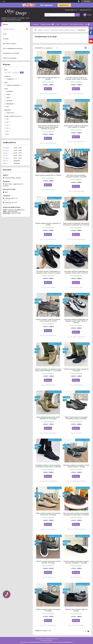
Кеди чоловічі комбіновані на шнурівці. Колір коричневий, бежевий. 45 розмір (48, 127)
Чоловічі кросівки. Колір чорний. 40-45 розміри (76, 370)
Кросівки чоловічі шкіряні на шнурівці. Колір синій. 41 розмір (76, 78)
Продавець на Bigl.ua (47, 640)
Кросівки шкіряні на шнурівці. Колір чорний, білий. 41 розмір (76, 466)
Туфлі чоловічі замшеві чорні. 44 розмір (48, 78)
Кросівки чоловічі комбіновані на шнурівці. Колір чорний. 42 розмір (48, 272)
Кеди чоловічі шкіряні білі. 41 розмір (48, 175)
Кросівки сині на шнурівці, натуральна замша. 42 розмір (76, 176)
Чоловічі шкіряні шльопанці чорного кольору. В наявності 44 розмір (76, 562)
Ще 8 (8, 107)
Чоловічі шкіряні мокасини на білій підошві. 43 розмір (48, 562)
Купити (49, 89)
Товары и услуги (46, 24)
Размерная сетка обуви (11, 53)
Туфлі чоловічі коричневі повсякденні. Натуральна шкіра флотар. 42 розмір (76, 224)
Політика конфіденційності (65, 642)
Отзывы (6, 39)
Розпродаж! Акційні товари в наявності (64, 30)
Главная (35, 24)
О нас (57, 24)
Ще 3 (8, 134)
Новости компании (10, 58)
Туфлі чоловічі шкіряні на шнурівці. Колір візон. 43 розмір (48, 514)
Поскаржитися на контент (50, 642)
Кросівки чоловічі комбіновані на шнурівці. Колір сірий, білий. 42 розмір (76, 321)
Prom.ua (56, 639)
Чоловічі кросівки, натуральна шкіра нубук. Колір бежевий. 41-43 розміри (48, 370)
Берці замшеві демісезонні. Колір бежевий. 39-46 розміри (48, 418)
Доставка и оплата (77, 24)
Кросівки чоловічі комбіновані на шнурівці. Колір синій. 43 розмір (76, 272)
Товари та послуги (43, 30)
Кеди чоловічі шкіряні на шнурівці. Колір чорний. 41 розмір (76, 126)
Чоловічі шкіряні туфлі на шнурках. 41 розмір (48, 610)
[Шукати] (77, 15)
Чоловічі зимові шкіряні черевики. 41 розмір (48, 224)
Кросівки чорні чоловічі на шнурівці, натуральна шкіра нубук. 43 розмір (76, 514)
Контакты (65, 24)
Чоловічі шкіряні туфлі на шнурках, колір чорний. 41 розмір (48, 320)
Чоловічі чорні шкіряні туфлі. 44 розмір (76, 610)
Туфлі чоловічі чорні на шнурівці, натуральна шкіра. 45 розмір (76, 418)
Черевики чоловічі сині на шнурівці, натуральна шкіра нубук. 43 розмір (48, 466)
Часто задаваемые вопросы (13, 48)
